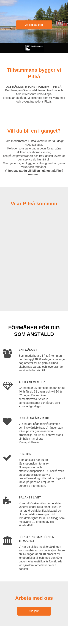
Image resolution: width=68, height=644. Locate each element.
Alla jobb (34, 611)
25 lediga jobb (34, 25)
